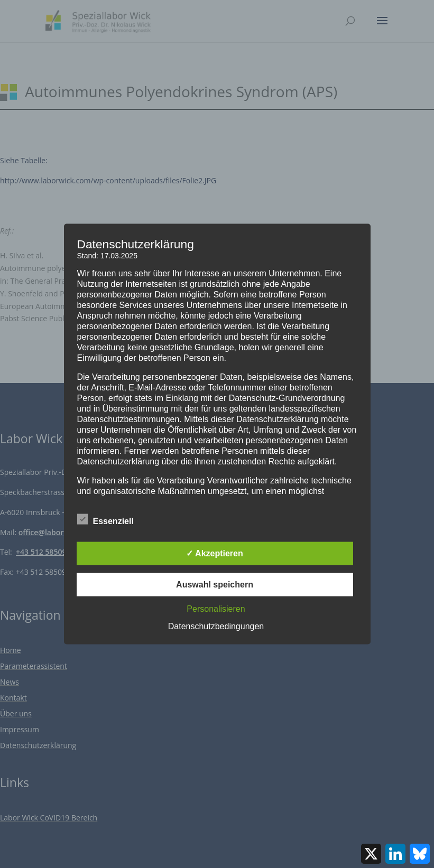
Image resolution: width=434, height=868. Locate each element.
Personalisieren (216, 609)
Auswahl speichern (215, 585)
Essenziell (105, 520)
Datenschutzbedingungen (216, 626)
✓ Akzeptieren (215, 553)
